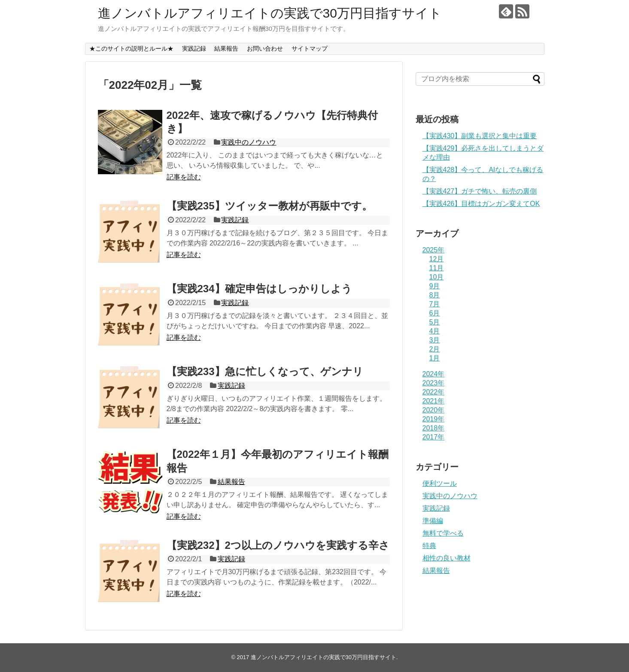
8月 (435, 295)
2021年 (434, 401)
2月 (435, 349)
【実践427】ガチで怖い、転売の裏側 (480, 191)
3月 (435, 340)
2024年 (434, 374)
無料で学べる (443, 533)
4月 (435, 331)
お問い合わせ (265, 48)
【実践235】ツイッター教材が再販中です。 (269, 206)
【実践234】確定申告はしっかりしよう (259, 289)
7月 (435, 304)
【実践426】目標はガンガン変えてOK (481, 204)
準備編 (433, 521)
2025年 (434, 250)
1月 (435, 358)
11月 (437, 268)
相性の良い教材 (447, 558)
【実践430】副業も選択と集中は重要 (480, 136)
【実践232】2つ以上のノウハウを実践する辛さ (278, 545)
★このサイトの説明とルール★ (131, 48)
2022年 (434, 392)
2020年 (434, 410)
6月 (435, 313)
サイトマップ (310, 48)
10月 (437, 277)
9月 (435, 286)
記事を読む (184, 177)
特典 (429, 546)
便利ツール (440, 483)
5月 (435, 322)
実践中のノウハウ (249, 142)
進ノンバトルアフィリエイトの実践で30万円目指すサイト (270, 13)
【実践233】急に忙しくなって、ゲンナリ (265, 371)
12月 (437, 259)
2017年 (434, 437)
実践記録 (194, 48)
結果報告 (226, 48)
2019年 (434, 419)
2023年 (434, 383)
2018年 (434, 428)
